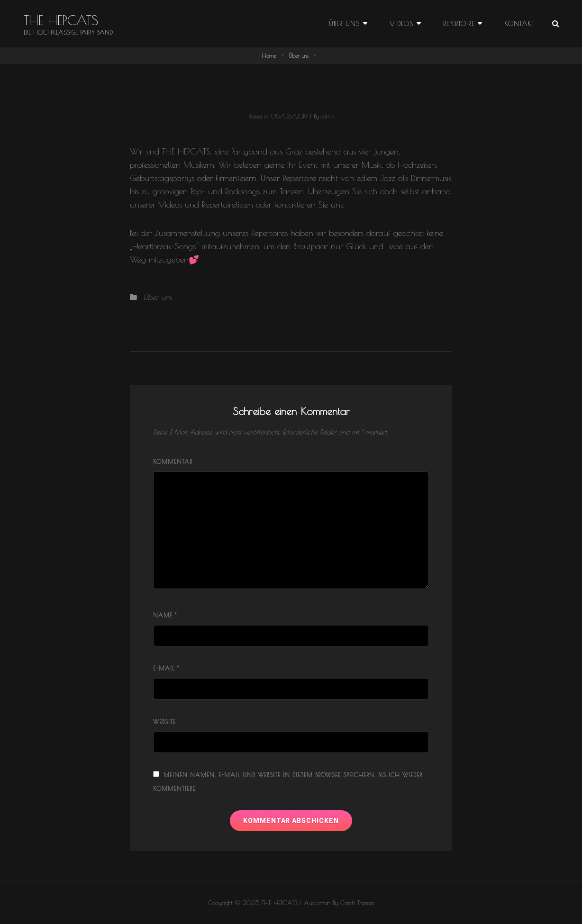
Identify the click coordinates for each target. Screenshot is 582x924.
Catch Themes (357, 903)
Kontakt (519, 24)
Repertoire (459, 24)
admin (327, 116)
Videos (401, 24)
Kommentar (173, 462)
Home (269, 55)
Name (165, 615)
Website (164, 722)
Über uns (344, 24)
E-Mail (166, 668)
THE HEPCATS (61, 20)
